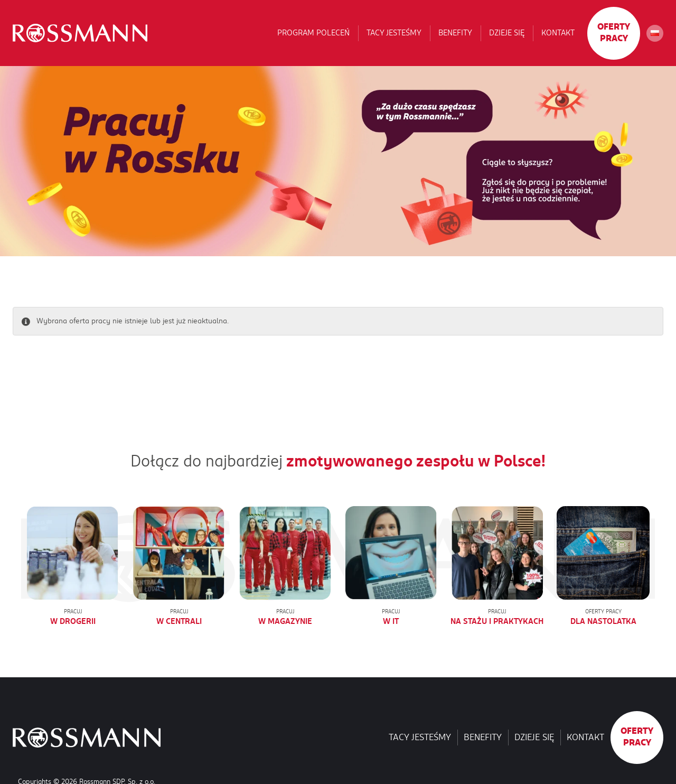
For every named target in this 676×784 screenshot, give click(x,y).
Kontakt (558, 33)
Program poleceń (313, 33)
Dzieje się (507, 33)
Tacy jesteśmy (394, 33)
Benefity (455, 33)
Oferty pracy (614, 33)
